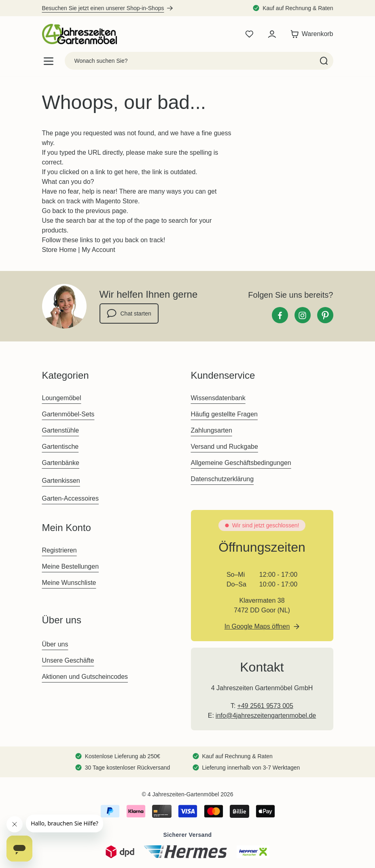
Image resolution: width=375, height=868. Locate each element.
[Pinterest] (325, 315)
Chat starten (129, 314)
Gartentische (60, 447)
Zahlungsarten (212, 430)
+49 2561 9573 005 (265, 706)
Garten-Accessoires (71, 498)
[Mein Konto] (272, 34)
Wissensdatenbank (218, 398)
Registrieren (59, 550)
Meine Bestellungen (71, 566)
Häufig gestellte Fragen (224, 414)
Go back (54, 211)
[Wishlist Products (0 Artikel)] (249, 34)
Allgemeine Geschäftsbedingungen (241, 463)
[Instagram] (303, 315)
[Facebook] (280, 315)
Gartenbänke (61, 463)
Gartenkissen (61, 481)
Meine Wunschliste (69, 583)
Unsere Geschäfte (68, 660)
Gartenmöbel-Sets (68, 414)
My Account (99, 250)
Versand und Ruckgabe (225, 447)
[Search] (324, 61)
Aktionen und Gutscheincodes (85, 677)
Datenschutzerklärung (222, 479)
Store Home (59, 250)
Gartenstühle (61, 430)
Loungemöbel (62, 398)
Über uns (55, 644)
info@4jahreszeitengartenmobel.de (266, 716)
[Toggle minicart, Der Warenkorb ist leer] (310, 34)
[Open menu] (49, 61)
